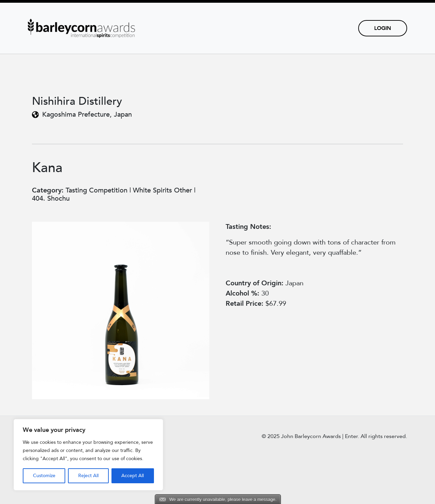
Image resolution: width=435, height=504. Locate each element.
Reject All (88, 476)
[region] (88, 455)
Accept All (133, 476)
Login (383, 28)
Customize (44, 476)
